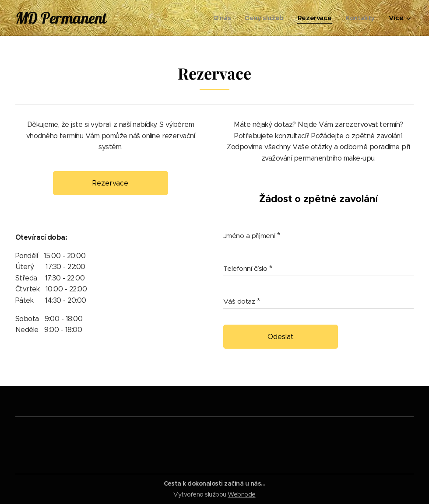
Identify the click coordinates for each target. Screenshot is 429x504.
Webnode (241, 494)
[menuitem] (219, 18)
